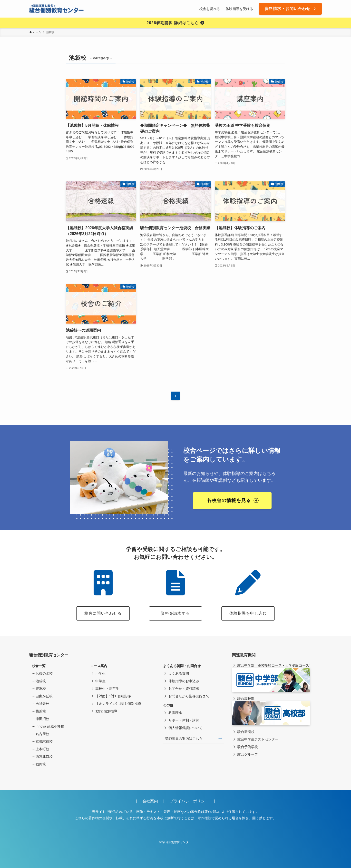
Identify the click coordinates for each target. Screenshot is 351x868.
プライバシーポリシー (189, 801)
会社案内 (152, 801)
